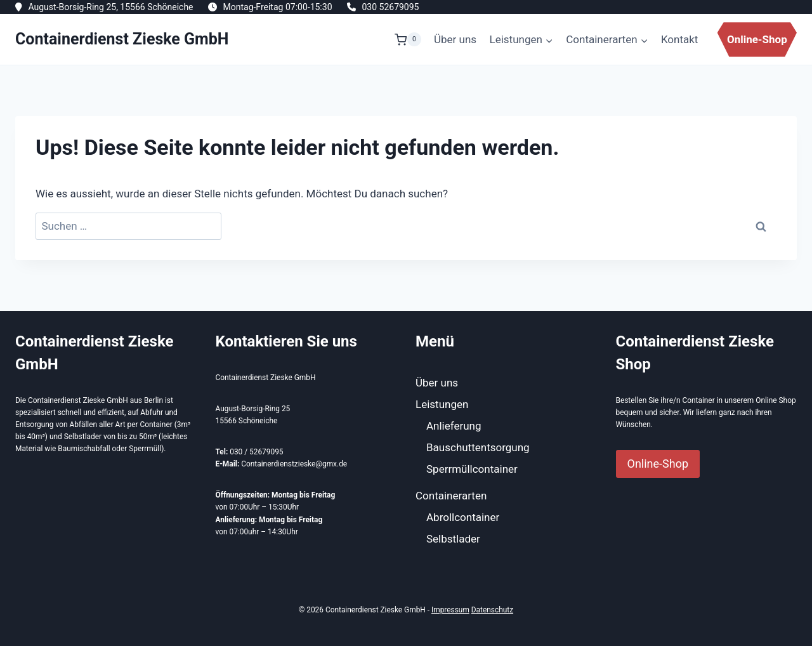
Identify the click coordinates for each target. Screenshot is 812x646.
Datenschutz (492, 610)
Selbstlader (453, 539)
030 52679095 (390, 7)
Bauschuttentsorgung (478, 447)
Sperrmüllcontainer (472, 469)
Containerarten (451, 496)
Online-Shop (757, 39)
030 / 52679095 (256, 452)
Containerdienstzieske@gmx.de (294, 464)
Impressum (450, 610)
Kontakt (680, 39)
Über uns (455, 39)
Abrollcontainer (463, 517)
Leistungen (442, 404)
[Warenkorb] (408, 39)
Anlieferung (454, 426)
